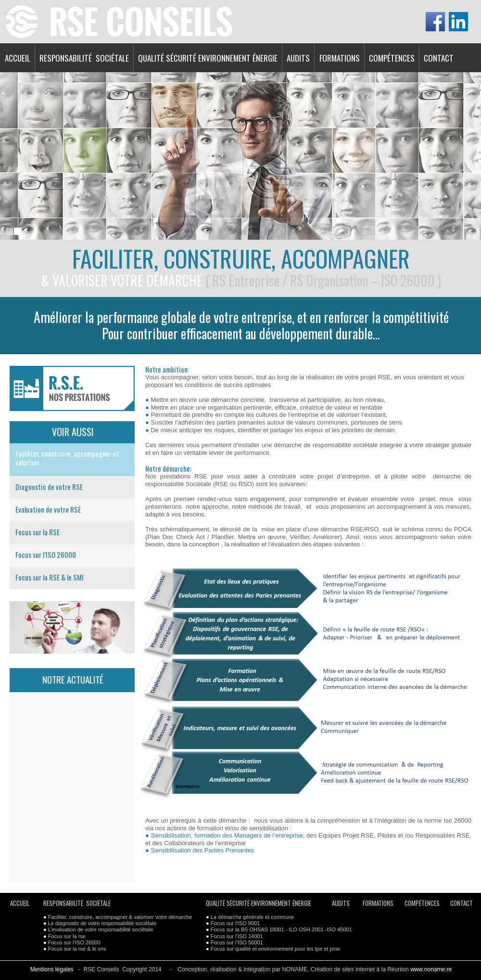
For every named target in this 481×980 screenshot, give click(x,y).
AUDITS (298, 58)
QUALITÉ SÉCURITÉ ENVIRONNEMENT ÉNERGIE (208, 58)
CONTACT (439, 58)
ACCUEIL (18, 58)
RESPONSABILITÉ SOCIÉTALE (84, 58)
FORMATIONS (340, 58)
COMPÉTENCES (392, 58)
